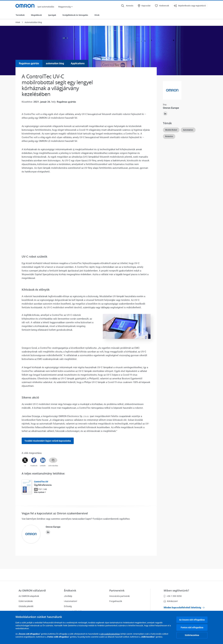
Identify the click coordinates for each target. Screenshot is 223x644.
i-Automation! (71, 601)
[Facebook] (34, 460)
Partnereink (117, 590)
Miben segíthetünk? (176, 590)
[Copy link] (53, 460)
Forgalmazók (116, 601)
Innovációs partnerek (119, 596)
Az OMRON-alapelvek (29, 596)
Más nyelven (39, 492)
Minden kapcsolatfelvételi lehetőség (184, 608)
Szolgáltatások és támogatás (75, 15)
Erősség (68, 606)
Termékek (20, 15)
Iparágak (52, 15)
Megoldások (36, 15)
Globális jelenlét (26, 606)
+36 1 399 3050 (173, 596)
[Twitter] (25, 460)
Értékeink (70, 590)
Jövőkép (68, 596)
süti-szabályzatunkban (110, 634)
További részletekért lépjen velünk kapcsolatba (48, 441)
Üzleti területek (26, 601)
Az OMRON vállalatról (32, 590)
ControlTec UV (41, 482)
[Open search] (127, 6)
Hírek (97, 15)
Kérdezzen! (171, 601)
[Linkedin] (43, 460)
